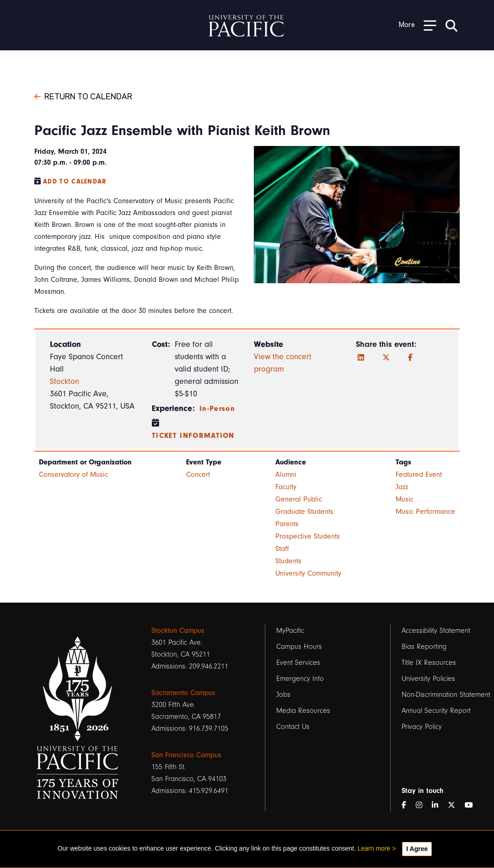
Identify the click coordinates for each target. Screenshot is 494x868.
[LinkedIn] (361, 358)
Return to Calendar (83, 96)
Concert (198, 474)
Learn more (374, 848)
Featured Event (419, 474)
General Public (299, 499)
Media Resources (303, 711)
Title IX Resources (429, 663)
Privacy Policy (422, 727)
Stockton (64, 381)
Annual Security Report (436, 711)
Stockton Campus (178, 631)
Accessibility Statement (436, 631)
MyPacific (290, 631)
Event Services (298, 663)
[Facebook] (410, 358)
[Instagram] (423, 805)
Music (405, 499)
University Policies (428, 679)
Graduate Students (304, 512)
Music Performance (425, 512)
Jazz (402, 487)
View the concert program (283, 363)
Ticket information (193, 436)
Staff (282, 549)
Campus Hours (299, 647)
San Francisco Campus (186, 755)
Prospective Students (308, 536)
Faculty (286, 487)
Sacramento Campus (183, 693)
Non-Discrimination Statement (446, 695)
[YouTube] (473, 805)
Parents (287, 524)
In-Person (217, 409)
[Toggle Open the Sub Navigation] (418, 25)
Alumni (286, 474)
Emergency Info (300, 679)
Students (288, 561)
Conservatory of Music (73, 474)
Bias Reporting (424, 647)
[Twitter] (386, 358)
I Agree (417, 849)
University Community (308, 573)
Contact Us (293, 727)
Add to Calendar (75, 181)
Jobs (283, 695)
